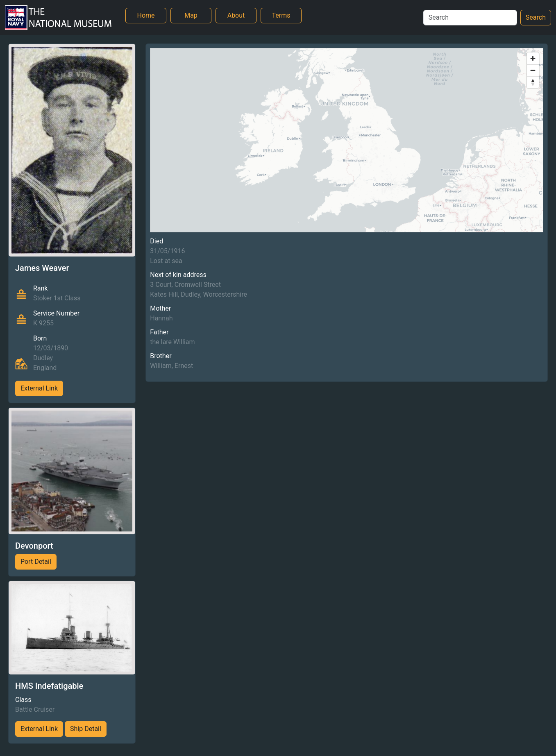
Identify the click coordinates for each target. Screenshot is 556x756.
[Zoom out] (533, 70)
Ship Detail (86, 729)
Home (146, 15)
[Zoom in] (533, 58)
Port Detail (36, 562)
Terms (281, 15)
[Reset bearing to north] (533, 82)
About (236, 15)
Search (536, 17)
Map (191, 15)
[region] (347, 140)
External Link (39, 388)
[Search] (470, 18)
